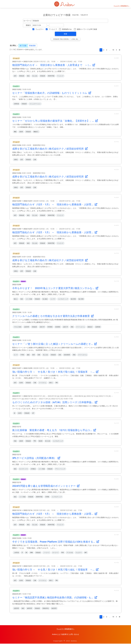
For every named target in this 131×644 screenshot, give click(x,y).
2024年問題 (51, 76)
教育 (34, 355)
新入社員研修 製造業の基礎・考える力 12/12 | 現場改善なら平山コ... (54, 430)
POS (63, 553)
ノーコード (46, 553)
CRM (31, 553)
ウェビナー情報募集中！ (121, 6)
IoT (33, 413)
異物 (72, 327)
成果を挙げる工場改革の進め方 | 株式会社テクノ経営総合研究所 (50, 149)
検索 (65, 34)
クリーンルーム (80, 327)
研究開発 (50, 327)
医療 (39, 355)
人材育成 (16, 553)
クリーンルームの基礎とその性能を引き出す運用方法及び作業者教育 (53, 316)
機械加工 (36, 132)
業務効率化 (46, 609)
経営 (15, 76)
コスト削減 (29, 299)
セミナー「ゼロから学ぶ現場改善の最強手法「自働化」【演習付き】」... (55, 121)
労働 (35, 383)
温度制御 (98, 327)
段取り (51, 383)
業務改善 (22, 76)
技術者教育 (67, 355)
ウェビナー (40, 29)
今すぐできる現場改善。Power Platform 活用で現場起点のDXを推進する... (56, 542)
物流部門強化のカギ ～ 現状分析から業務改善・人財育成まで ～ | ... (54, 65)
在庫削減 (16, 104)
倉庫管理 (29, 609)
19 (112, 50)
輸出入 (16, 299)
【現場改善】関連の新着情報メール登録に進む (65, 39)
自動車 (21, 132)
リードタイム (43, 383)
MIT (86, 553)
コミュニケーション (35, 104)
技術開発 (58, 327)
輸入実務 (81, 299)
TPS (35, 441)
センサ (16, 355)
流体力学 (42, 327)
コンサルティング (63, 299)
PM (57, 383)
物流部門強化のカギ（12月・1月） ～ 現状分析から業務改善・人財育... (55, 205)
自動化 (16, 160)
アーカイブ (53, 29)
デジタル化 (70, 553)
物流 (28, 76)
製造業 (41, 441)
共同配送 (33, 469)
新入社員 (48, 441)
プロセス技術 (18, 327)
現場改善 (43, 76)
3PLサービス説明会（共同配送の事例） (36, 458)
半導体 (22, 355)
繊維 (28, 355)
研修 (15, 441)
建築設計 (90, 327)
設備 (35, 160)
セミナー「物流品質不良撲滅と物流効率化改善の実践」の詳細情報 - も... (55, 598)
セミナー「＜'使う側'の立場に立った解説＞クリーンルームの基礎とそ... (55, 344)
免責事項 (65, 635)
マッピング (60, 76)
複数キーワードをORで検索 (87, 29)
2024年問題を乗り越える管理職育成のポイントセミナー (46, 486)
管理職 (47, 497)
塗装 (60, 355)
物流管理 (54, 609)
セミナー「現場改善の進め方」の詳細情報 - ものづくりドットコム (52, 93)
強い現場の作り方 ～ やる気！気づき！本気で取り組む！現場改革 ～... (55, 372)
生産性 (21, 383)
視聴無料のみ (67, 29)
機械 (15, 132)
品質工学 (65, 327)
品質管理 (27, 327)
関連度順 (32, 46)
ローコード (55, 553)
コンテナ (53, 299)
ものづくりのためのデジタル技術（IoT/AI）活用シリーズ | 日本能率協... (55, 403)
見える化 (35, 76)
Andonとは (56, 635)
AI (14, 413)
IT (22, 553)
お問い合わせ (74, 635)
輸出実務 (73, 299)
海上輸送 (45, 299)
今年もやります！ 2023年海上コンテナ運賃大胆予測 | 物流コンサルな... (55, 288)
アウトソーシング (60, 469)
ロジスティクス (24, 469)
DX (26, 553)
